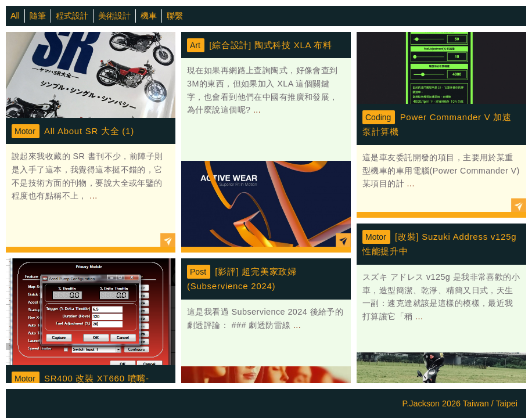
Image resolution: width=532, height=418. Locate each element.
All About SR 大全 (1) (89, 131)
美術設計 (114, 16)
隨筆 (38, 16)
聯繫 (175, 16)
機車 (149, 16)
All (15, 16)
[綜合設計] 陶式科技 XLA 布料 (271, 45)
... (92, 196)
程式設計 (72, 16)
